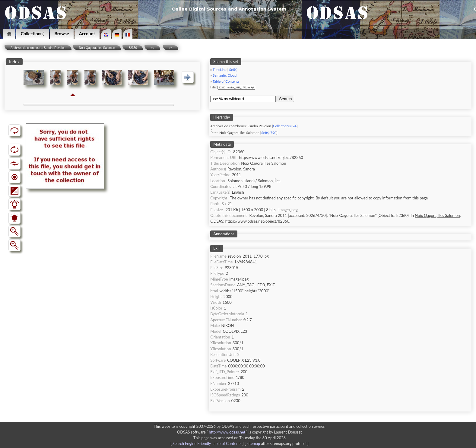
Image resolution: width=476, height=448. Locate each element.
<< (152, 48)
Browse (62, 34)
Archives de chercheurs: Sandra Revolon (38, 48)
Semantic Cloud (225, 75)
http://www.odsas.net (227, 432)
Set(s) (233, 70)
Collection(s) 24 (285, 126)
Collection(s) (33, 34)
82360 (133, 48)
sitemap (253, 443)
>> (171, 48)
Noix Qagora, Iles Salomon (97, 48)
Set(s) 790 (269, 133)
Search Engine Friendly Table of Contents (207, 443)
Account (87, 34)
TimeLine (220, 70)
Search (285, 99)
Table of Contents (226, 81)
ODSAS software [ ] (213, 432)
